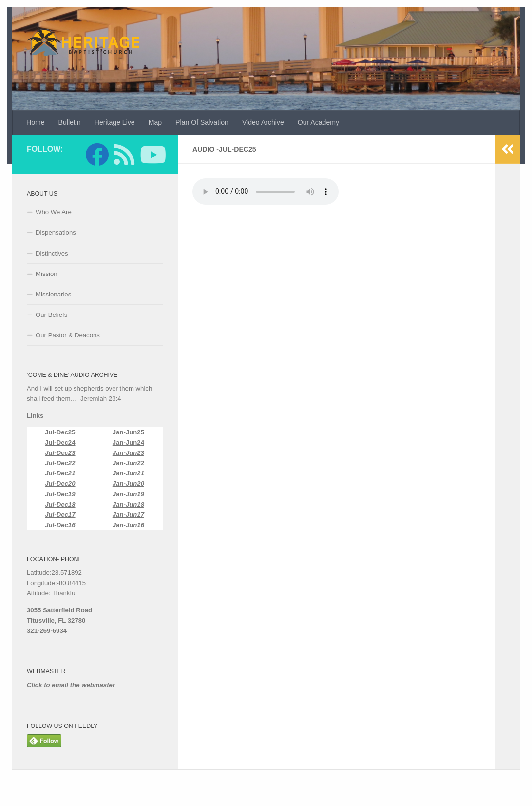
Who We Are (54, 212)
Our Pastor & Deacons (68, 335)
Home (36, 122)
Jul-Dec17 (60, 515)
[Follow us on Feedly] (124, 155)
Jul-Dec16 (60, 525)
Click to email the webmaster (71, 685)
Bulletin (70, 122)
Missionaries (53, 294)
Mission (47, 274)
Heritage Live (115, 122)
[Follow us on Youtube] (152, 155)
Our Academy (318, 122)
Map (155, 122)
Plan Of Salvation (202, 122)
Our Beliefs (51, 315)
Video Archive (263, 122)
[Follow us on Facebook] (97, 155)
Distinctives (52, 253)
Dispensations (56, 232)
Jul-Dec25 (60, 432)
